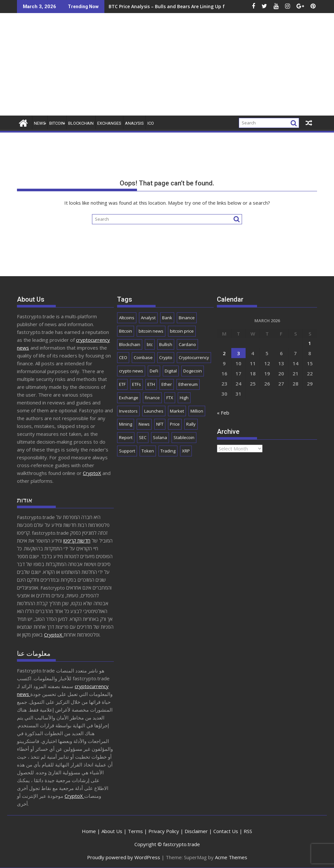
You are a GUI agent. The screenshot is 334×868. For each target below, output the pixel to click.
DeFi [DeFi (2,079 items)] (154, 371)
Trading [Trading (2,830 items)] (168, 451)
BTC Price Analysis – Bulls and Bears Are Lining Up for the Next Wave (140, 6)
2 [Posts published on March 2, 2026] (224, 353)
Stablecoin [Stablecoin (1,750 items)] (184, 437)
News (40, 123)
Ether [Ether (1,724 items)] (167, 384)
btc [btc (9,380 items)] (150, 344)
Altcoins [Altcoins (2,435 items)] (127, 318)
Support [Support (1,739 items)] (127, 451)
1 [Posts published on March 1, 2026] (310, 343)
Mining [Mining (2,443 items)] (126, 424)
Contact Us (226, 831)
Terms (135, 831)
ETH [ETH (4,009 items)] (151, 384)
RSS (248, 831)
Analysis (134, 123)
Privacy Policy (164, 831)
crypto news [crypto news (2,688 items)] (131, 371)
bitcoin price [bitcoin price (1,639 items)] (182, 331)
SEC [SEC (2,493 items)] (143, 437)
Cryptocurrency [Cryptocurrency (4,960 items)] (194, 357)
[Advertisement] (215, 67)
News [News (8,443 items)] (144, 424)
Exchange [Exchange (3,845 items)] (129, 398)
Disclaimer (196, 831)
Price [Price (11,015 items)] (175, 424)
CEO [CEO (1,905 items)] (123, 357)
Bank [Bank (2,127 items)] (167, 318)
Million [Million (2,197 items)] (197, 411)
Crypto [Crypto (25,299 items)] (166, 357)
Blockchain (81, 123)
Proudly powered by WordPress (124, 857)
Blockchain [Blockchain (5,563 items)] (130, 344)
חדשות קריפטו (77, 541)
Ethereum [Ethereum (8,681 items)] (188, 384)
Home (89, 831)
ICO (151, 123)
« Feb (223, 413)
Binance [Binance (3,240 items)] (187, 318)
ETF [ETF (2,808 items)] (122, 384)
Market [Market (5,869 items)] (177, 411)
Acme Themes (231, 857)
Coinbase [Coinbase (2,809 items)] (143, 357)
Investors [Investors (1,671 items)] (128, 411)
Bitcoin (57, 123)
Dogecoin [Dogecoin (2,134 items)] (193, 371)
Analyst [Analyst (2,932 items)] (148, 318)
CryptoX (92, 473)
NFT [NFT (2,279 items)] (160, 424)
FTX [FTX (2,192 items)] (170, 398)
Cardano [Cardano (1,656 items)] (187, 344)
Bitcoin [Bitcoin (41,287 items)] (126, 331)
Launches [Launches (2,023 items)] (154, 411)
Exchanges (109, 123)
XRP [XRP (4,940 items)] (186, 451)
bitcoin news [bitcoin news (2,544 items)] (151, 331)
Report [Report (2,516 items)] (126, 437)
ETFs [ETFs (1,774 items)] (137, 384)
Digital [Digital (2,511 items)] (171, 371)
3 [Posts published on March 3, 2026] (239, 353)
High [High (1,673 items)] (184, 398)
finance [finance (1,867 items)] (152, 398)
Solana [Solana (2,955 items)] (160, 437)
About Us (112, 831)
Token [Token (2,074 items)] (148, 451)
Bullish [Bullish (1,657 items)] (166, 344)
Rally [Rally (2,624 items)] (191, 424)
